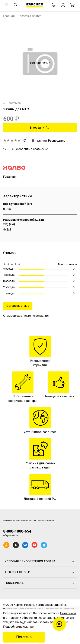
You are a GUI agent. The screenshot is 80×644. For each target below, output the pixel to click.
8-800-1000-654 (17, 531)
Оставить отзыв (18, 306)
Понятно (24, 637)
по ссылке (26, 627)
